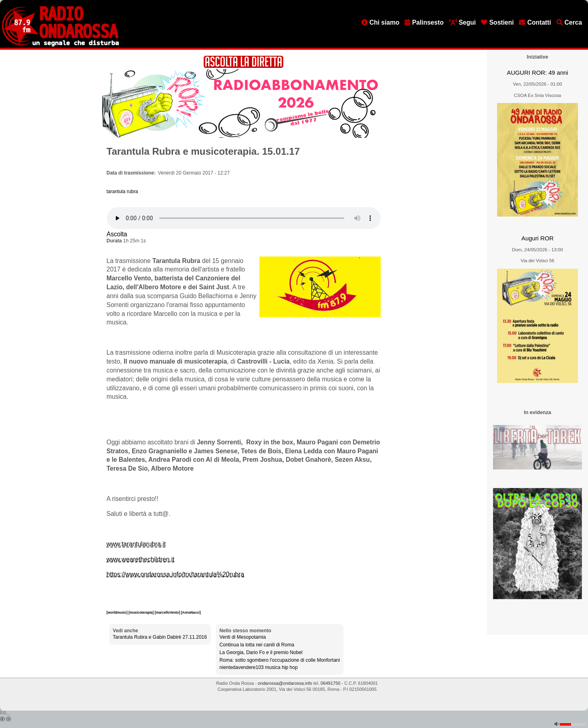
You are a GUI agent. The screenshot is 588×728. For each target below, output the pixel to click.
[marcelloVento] (168, 612)
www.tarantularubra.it (136, 544)
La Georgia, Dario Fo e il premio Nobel (261, 652)
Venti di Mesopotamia (243, 637)
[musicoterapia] (142, 612)
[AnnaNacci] (191, 612)
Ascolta (117, 234)
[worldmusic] (118, 612)
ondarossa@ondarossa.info (285, 683)
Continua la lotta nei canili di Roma (257, 645)
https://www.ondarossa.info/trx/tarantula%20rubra (176, 574)
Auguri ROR (537, 238)
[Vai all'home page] (60, 45)
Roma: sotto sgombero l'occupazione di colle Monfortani (280, 660)
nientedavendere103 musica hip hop (258, 667)
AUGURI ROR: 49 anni (537, 73)
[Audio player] (244, 218)
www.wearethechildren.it (141, 559)
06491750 (330, 683)
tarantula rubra (122, 191)
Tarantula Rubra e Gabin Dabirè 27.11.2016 (160, 637)
